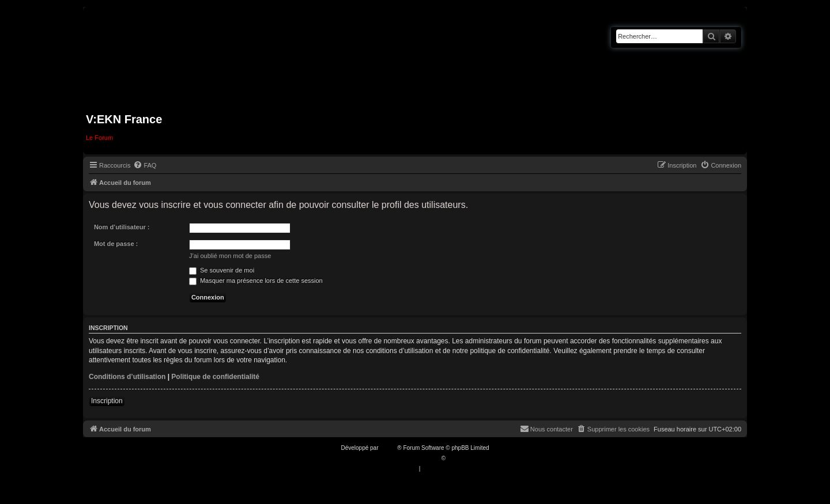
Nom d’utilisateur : (122, 227)
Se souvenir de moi (222, 270)
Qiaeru (456, 458)
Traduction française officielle (403, 458)
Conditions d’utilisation (127, 377)
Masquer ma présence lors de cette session (256, 281)
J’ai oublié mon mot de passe (230, 256)
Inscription (107, 401)
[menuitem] (145, 165)
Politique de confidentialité (215, 377)
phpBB (388, 448)
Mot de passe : (116, 244)
